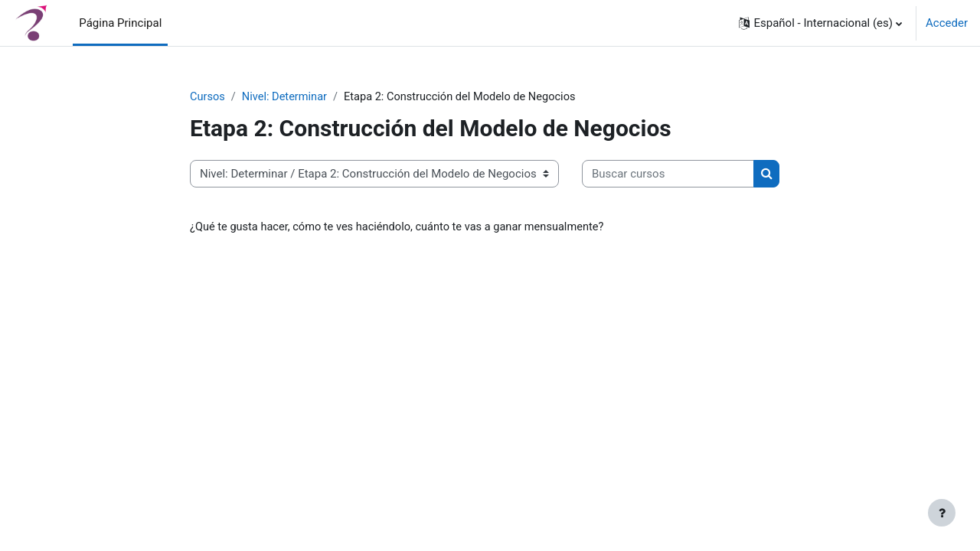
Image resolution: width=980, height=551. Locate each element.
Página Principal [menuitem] (120, 23)
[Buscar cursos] (668, 175)
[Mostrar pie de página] (942, 513)
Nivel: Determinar (287, 97)
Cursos (208, 97)
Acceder (947, 23)
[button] (820, 23)
